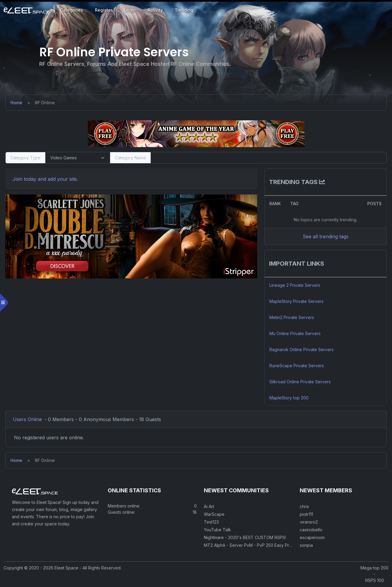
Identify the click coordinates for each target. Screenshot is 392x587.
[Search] (268, 158)
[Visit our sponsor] (196, 133)
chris (304, 507)
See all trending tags (325, 236)
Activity (155, 10)
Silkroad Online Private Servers (300, 382)
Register (104, 10)
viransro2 (309, 523)
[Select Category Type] (78, 158)
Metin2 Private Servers (291, 317)
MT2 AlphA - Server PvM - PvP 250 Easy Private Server (259, 546)
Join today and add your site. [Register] (46, 179)
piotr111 (306, 515)
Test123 (211, 523)
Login (130, 10)
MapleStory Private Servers (296, 301)
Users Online (28, 419)
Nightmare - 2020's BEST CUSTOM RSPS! (245, 538)
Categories (72, 10)
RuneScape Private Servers (296, 366)
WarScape (214, 515)
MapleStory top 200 (289, 398)
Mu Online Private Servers (295, 333)
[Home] (17, 103)
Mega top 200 (374, 568)
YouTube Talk (217, 530)
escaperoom (312, 538)
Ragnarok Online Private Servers (301, 349)
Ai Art (209, 507)
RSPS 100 (375, 581)
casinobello (311, 530)
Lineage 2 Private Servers (295, 285)
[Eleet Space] (26, 10)
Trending (184, 10)
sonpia (306, 546)
